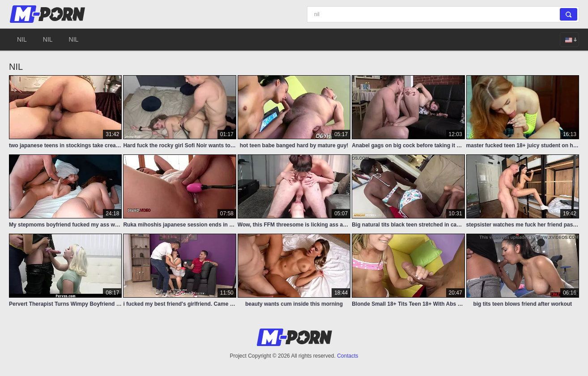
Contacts (347, 356)
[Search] (443, 14)
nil (22, 39)
